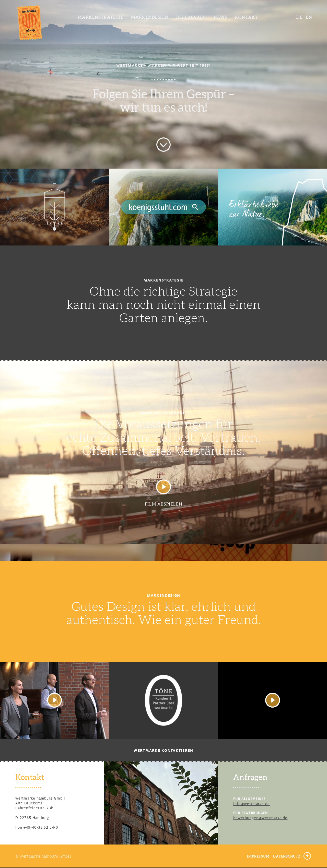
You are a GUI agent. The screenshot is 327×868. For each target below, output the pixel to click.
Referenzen (191, 17)
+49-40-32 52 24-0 (41, 827)
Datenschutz (287, 856)
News (220, 17)
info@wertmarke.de (251, 804)
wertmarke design (30, 22)
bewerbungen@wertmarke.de (260, 818)
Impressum (258, 856)
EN (309, 17)
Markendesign (150, 17)
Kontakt (247, 17)
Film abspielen (163, 504)
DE (299, 17)
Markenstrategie (100, 17)
